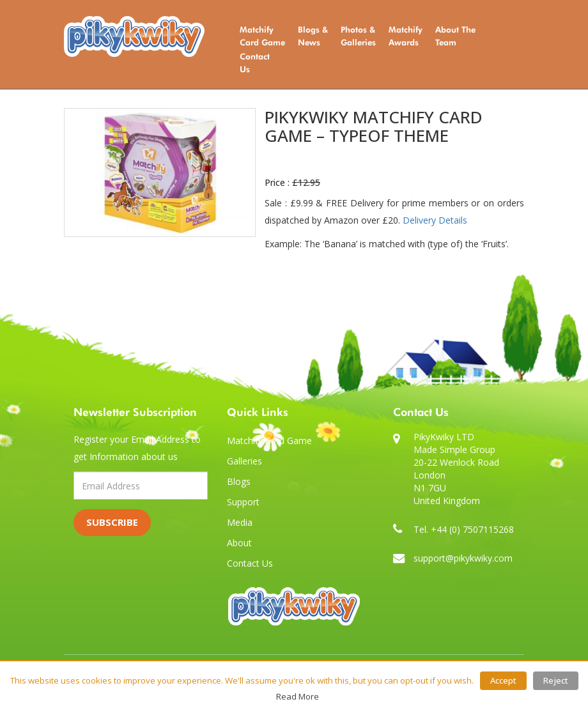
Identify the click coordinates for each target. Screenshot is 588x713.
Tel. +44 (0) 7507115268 (464, 529)
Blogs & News (313, 36)
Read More (298, 696)
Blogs (239, 481)
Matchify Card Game (262, 36)
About (239, 543)
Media (240, 522)
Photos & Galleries (358, 36)
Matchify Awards (406, 36)
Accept (503, 680)
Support (243, 502)
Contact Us (255, 63)
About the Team (455, 36)
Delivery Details (435, 220)
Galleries (244, 461)
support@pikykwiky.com (463, 558)
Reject (556, 680)
